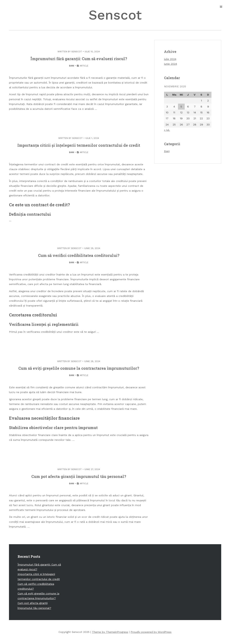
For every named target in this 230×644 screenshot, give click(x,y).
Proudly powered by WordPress (151, 632)
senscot (77, 52)
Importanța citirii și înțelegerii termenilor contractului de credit (79, 145)
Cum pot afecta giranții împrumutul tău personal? (79, 476)
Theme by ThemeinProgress (110, 632)
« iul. (167, 130)
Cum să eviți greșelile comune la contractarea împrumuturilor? (79, 368)
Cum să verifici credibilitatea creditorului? (79, 255)
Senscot (115, 15)
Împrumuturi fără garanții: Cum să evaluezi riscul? (79, 59)
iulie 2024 (170, 59)
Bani (72, 66)
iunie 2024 (171, 64)
